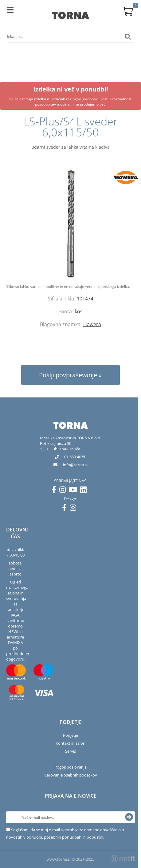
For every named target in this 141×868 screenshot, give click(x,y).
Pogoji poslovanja (70, 767)
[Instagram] (64, 491)
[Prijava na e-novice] (129, 817)
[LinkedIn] (85, 491)
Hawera (92, 324)
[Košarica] (128, 11)
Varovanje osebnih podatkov (71, 775)
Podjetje (70, 735)
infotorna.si (75, 465)
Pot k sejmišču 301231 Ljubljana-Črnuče (60, 446)
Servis (70, 751)
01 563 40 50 (75, 457)
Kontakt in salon (70, 743)
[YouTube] (74, 491)
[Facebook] (55, 491)
